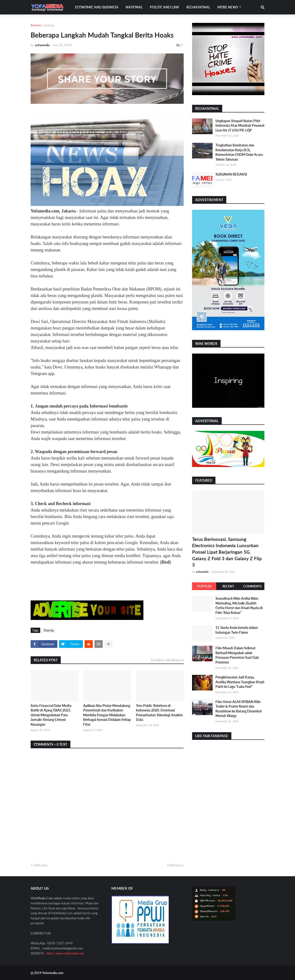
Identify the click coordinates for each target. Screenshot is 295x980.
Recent (228, 586)
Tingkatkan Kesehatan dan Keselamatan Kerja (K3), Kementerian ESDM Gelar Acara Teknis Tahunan (239, 152)
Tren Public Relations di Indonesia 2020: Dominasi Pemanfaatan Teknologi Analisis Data (159, 713)
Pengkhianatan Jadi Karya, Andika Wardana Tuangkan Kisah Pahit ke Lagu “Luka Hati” (240, 682)
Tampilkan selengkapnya (167, 660)
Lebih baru (40, 865)
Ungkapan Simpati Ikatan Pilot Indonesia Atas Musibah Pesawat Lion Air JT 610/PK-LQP (240, 125)
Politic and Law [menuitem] (164, 7)
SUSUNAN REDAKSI (231, 174)
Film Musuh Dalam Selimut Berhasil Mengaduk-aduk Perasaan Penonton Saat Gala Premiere (237, 655)
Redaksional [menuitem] (198, 7)
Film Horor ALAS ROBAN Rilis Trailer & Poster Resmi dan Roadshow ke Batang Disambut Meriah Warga (239, 709)
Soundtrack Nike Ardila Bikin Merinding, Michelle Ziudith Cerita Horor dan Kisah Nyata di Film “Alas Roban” (239, 605)
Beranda (36, 25)
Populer (204, 586)
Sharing (49, 25)
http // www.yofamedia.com (65, 953)
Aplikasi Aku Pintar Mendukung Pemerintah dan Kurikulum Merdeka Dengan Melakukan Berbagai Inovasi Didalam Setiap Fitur (107, 715)
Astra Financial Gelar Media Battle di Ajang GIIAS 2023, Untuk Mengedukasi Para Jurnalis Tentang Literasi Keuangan (51, 715)
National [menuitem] (134, 7)
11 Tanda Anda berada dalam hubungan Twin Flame (237, 630)
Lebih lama (174, 865)
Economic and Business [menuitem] (97, 7)
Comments (252, 586)
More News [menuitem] (228, 7)
